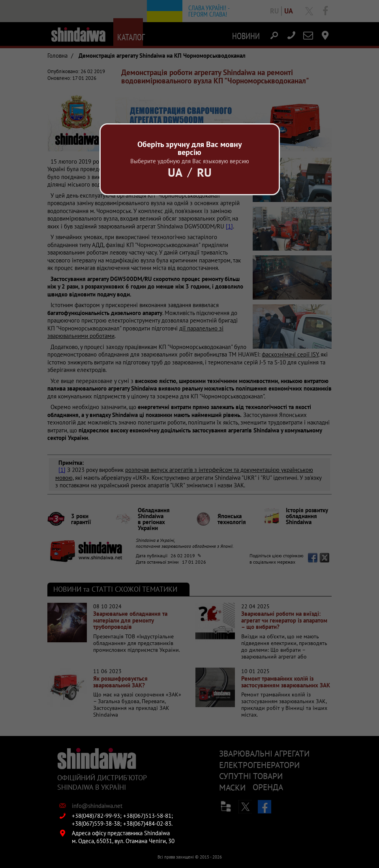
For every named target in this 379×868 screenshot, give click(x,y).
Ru (204, 172)
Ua (175, 172)
